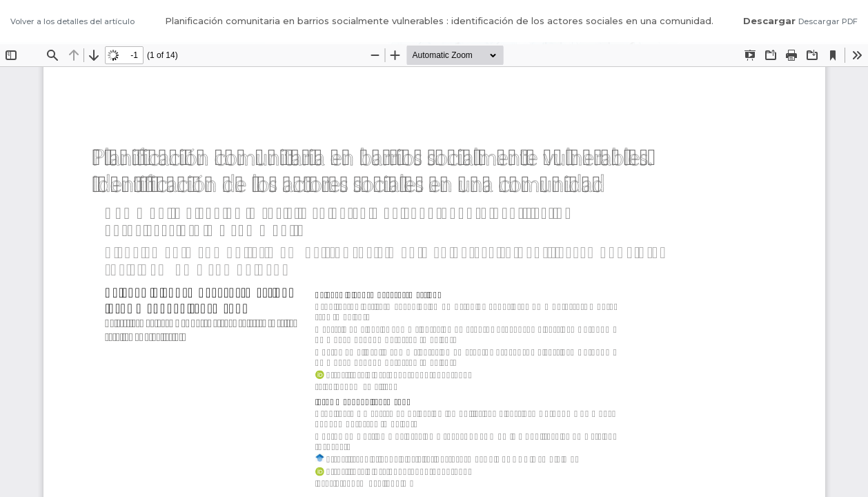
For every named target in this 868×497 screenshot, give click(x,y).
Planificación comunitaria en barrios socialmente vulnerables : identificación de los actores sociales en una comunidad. (439, 21)
